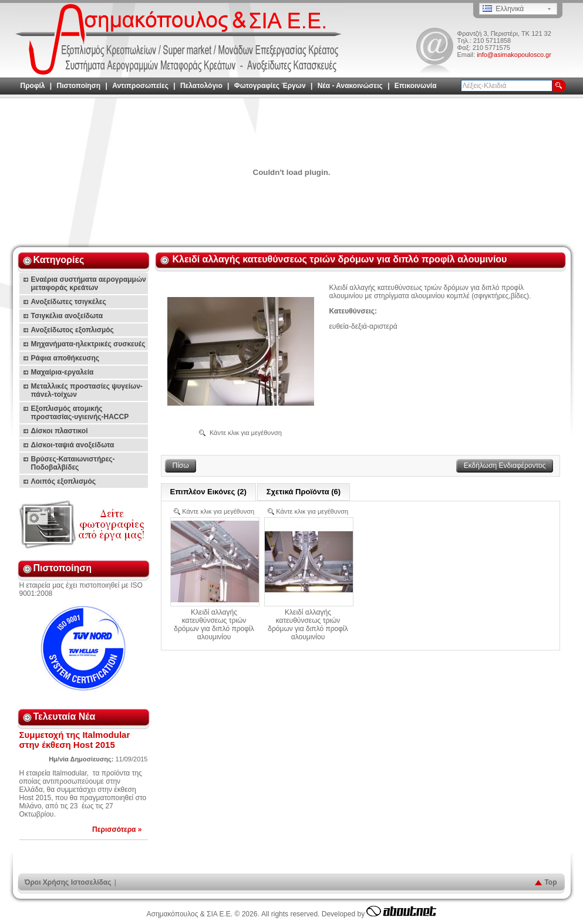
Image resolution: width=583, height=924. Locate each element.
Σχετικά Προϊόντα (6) (304, 492)
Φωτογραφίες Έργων (270, 86)
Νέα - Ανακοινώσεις (350, 86)
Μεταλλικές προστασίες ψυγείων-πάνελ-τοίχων (87, 390)
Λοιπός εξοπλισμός (64, 481)
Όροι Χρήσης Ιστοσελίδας (68, 882)
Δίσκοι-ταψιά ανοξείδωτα (73, 445)
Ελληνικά (503, 9)
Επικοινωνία (416, 86)
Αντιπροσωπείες (140, 86)
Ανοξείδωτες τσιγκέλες (69, 302)
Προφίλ (33, 86)
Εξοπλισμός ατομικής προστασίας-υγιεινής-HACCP (80, 413)
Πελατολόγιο (201, 86)
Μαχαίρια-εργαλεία (63, 372)
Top (550, 882)
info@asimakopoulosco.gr (514, 55)
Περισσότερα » (117, 829)
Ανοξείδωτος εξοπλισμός (73, 330)
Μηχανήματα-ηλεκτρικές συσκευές (88, 344)
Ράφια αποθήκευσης (65, 358)
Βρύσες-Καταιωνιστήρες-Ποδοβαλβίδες (73, 463)
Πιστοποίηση (79, 86)
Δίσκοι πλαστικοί (60, 431)
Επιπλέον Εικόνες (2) (208, 492)
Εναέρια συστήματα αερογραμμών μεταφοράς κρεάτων (89, 284)
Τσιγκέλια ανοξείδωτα (67, 316)
